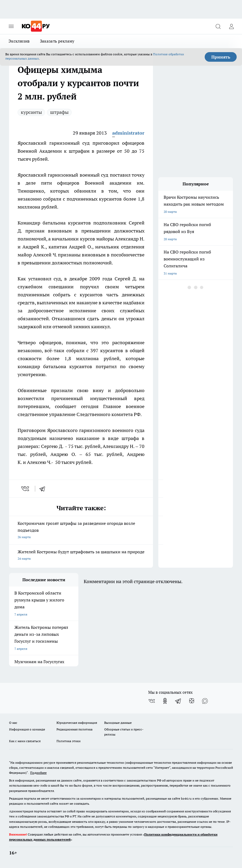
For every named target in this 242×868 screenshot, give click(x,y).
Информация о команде (27, 729)
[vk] (26, 489)
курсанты (31, 112)
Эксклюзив (19, 41)
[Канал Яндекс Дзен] (192, 701)
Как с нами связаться (25, 741)
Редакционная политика (74, 729)
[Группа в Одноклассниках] (165, 701)
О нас (13, 723)
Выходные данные (118, 723)
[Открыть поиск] (218, 26)
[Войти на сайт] (231, 26)
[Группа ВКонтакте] (152, 701)
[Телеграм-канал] (178, 701)
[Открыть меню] (11, 26)
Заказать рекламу (57, 41)
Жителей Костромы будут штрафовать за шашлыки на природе (81, 556)
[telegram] (44, 489)
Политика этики (68, 741)
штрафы (59, 112)
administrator (128, 133)
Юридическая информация (77, 723)
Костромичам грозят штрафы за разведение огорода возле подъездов (81, 531)
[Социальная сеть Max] (205, 701)
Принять (221, 57)
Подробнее (38, 773)
